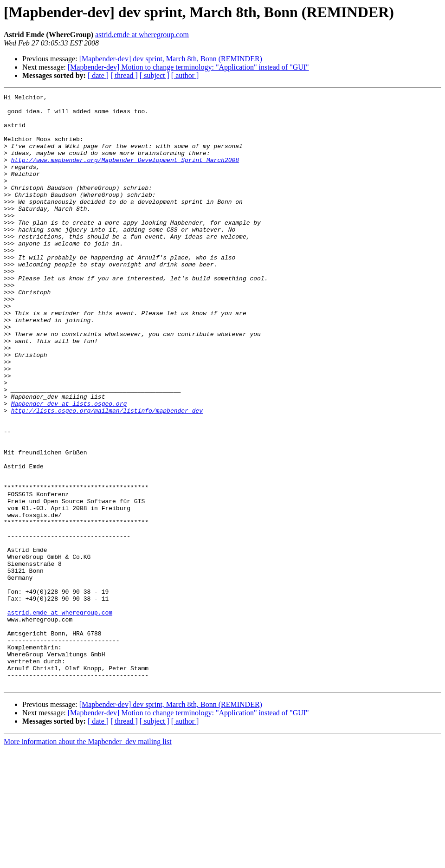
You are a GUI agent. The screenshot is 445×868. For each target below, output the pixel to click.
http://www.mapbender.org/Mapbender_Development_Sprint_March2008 (125, 174)
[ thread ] (124, 75)
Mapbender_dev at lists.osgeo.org (69, 466)
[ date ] (98, 75)
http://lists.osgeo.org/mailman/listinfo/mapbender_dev (107, 474)
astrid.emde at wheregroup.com (142, 35)
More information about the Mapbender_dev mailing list (88, 860)
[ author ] (185, 75)
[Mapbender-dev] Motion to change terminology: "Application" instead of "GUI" (188, 67)
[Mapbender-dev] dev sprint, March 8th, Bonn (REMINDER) (171, 59)
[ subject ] (155, 75)
